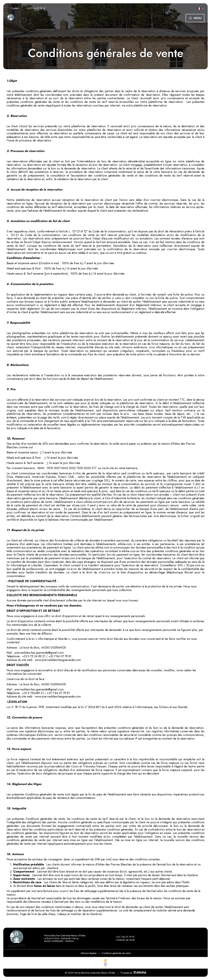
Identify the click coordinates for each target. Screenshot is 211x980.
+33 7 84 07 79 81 (123, 937)
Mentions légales (89, 953)
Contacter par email (123, 940)
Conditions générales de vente (116, 953)
